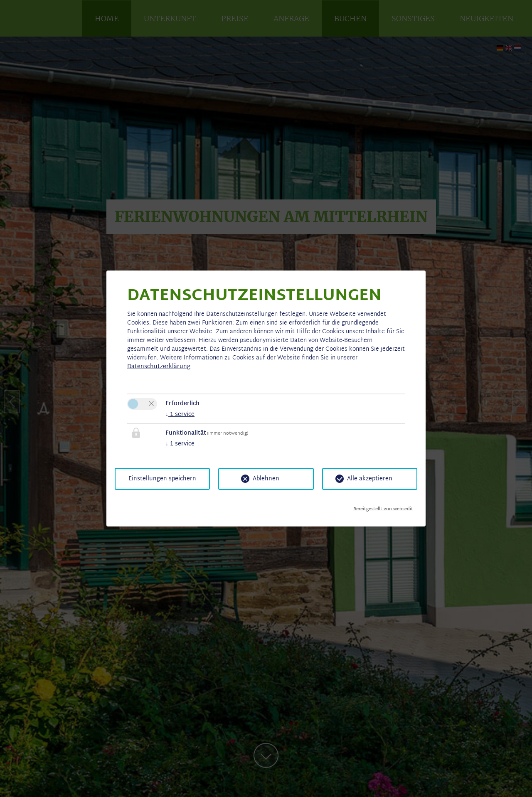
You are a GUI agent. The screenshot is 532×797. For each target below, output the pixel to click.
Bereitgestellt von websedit (383, 506)
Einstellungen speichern (162, 479)
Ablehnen (266, 479)
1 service (180, 414)
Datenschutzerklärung (159, 367)
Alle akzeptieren (370, 479)
